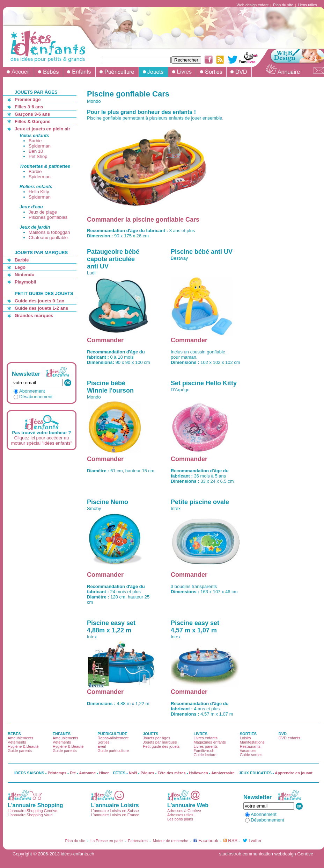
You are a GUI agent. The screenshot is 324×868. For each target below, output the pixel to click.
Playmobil (25, 282)
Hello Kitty (39, 192)
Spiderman (40, 146)
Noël (133, 773)
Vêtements (17, 742)
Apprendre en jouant (294, 773)
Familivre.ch (204, 751)
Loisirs (245, 738)
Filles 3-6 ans (29, 107)
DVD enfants (289, 738)
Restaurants (250, 746)
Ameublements (20, 738)
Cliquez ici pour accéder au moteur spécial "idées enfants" (42, 440)
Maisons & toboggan (49, 232)
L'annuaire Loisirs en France (115, 815)
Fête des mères (172, 773)
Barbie (35, 141)
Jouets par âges (156, 738)
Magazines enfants (209, 742)
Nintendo (24, 275)
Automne (88, 773)
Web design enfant (253, 5)
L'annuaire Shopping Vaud (30, 815)
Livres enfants (205, 738)
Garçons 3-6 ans (32, 114)
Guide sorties (251, 755)
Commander (105, 340)
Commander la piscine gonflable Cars (143, 220)
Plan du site (283, 5)
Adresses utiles (180, 815)
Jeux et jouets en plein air (42, 129)
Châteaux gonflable (48, 238)
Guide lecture (205, 755)
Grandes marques (34, 315)
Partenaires (138, 841)
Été (73, 773)
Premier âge (28, 99)
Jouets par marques (160, 742)
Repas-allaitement (113, 738)
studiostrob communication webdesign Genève (266, 854)
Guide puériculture (113, 751)
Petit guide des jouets (161, 746)
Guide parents (20, 751)
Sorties (103, 742)
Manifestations (252, 742)
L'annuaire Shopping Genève (32, 811)
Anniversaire (223, 773)
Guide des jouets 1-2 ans (41, 308)
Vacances (248, 751)
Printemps (57, 773)
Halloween (198, 773)
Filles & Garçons (33, 121)
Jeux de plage (43, 212)
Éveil (102, 746)
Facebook (208, 841)
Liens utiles (307, 5)
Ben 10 (36, 151)
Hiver (104, 773)
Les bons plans (180, 819)
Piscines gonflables (48, 217)
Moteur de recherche (171, 841)
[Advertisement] (43, 340)
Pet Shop (38, 156)
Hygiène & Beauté (23, 746)
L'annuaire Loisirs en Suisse (115, 811)
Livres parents (205, 746)
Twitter (255, 841)
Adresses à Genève (184, 811)
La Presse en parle (106, 841)
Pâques (148, 773)
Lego (20, 267)
